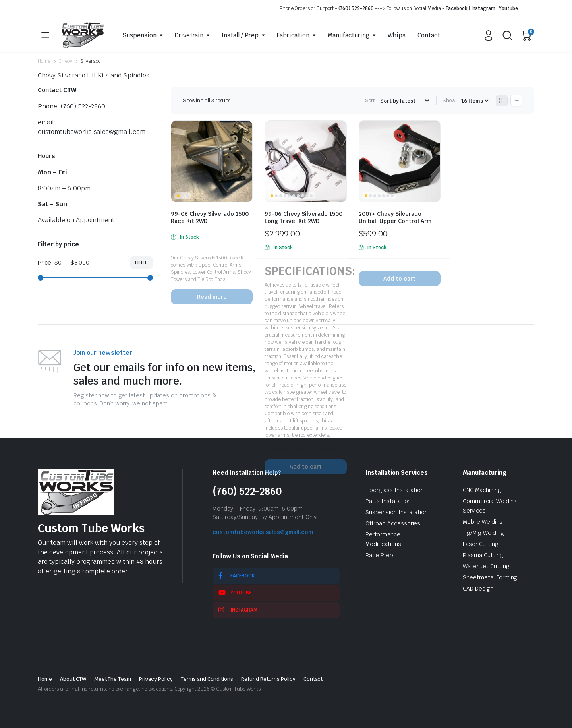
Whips (397, 35)
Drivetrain (189, 35)
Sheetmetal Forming (490, 577)
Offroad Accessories (393, 523)
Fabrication (293, 35)
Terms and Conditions (207, 679)
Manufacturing (349, 35)
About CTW (73, 679)
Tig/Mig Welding (483, 533)
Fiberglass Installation (395, 490)
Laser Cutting (481, 544)
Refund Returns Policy (268, 679)
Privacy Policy (156, 679)
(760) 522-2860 (356, 8)
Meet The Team (113, 679)
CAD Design (478, 589)
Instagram (483, 8)
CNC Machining (482, 490)
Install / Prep (240, 35)
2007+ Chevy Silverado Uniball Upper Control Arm (395, 217)
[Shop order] (404, 101)
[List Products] (516, 101)
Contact (429, 35)
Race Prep (379, 555)
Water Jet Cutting (486, 566)
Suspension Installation (397, 512)
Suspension (139, 35)
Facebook (457, 8)
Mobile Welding (483, 522)
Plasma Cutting (483, 555)
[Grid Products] (502, 101)
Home (44, 61)
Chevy (65, 61)
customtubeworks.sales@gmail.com (263, 532)
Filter (141, 263)
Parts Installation (388, 501)
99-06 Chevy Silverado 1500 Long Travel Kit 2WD (303, 217)
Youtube (508, 8)
